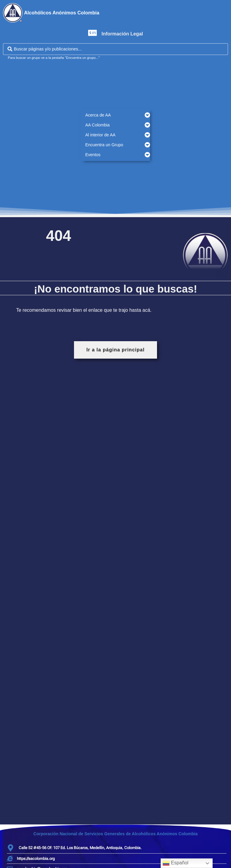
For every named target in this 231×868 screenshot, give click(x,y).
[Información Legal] (92, 33)
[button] (116, 115)
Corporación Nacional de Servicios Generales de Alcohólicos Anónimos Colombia (115, 834)
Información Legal (122, 34)
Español (175, 863)
